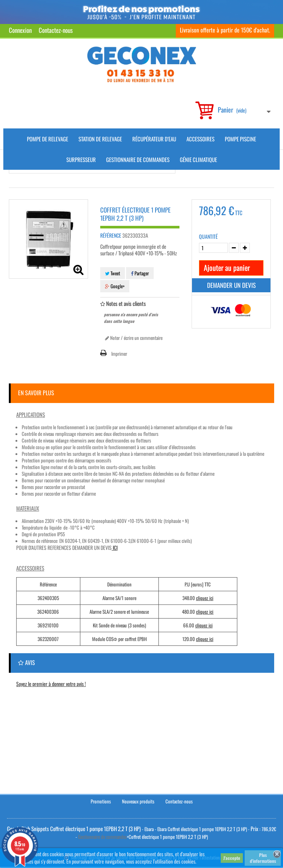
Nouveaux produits (138, 802)
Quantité (208, 237)
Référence (111, 235)
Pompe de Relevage (48, 139)
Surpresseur (81, 159)
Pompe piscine (240, 139)
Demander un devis (231, 285)
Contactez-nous (56, 30)
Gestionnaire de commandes (138, 159)
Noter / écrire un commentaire (134, 338)
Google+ (115, 286)
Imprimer (119, 354)
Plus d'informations (263, 858)
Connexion (20, 30)
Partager (140, 273)
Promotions (101, 802)
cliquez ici (205, 598)
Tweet (113, 273)
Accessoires (200, 139)
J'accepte (232, 858)
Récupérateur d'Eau (154, 139)
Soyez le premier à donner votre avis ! (51, 684)
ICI (115, 547)
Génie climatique (198, 159)
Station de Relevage (100, 139)
